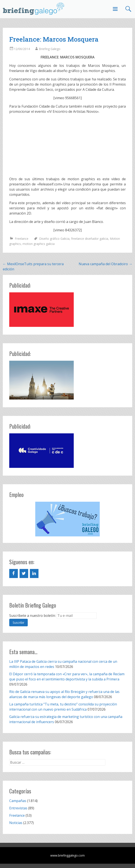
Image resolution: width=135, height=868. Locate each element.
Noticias (16, 823)
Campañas (18, 801)
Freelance (22, 239)
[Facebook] (14, 573)
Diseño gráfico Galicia (54, 239)
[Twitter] (24, 573)
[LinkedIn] (34, 573)
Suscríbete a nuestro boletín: (32, 616)
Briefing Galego (50, 49)
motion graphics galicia (39, 244)
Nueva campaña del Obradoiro (105, 264)
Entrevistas (18, 808)
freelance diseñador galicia (90, 239)
